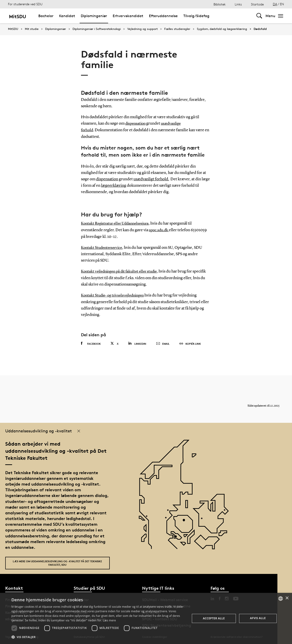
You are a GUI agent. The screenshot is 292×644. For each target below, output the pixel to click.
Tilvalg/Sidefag (196, 16)
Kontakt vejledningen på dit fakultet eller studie (122, 271)
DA (275, 4)
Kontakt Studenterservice (103, 247)
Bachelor (46, 16)
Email (163, 343)
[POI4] (186, 521)
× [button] (287, 598)
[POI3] (177, 537)
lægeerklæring (114, 185)
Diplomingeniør (94, 16)
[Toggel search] (259, 16)
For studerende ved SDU (25, 4)
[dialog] (146, 618)
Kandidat (67, 16)
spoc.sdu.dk (159, 230)
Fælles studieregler (177, 29)
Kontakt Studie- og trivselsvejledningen (115, 294)
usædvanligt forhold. (151, 179)
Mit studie (32, 29)
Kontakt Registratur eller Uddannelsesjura (117, 223)
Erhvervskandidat (128, 16)
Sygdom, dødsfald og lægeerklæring (222, 29)
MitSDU (13, 29)
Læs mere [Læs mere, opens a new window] (109, 620)
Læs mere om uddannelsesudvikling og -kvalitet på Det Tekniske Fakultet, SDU (57, 562)
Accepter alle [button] (214, 618)
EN (282, 4)
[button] (98, 637)
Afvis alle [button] (258, 618)
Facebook (91, 342)
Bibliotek (220, 4)
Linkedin (137, 342)
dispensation (136, 124)
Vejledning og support (142, 29)
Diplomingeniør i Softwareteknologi (97, 29)
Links (238, 4)
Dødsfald (260, 29)
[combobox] (281, 599)
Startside (257, 4)
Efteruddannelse (163, 16)
